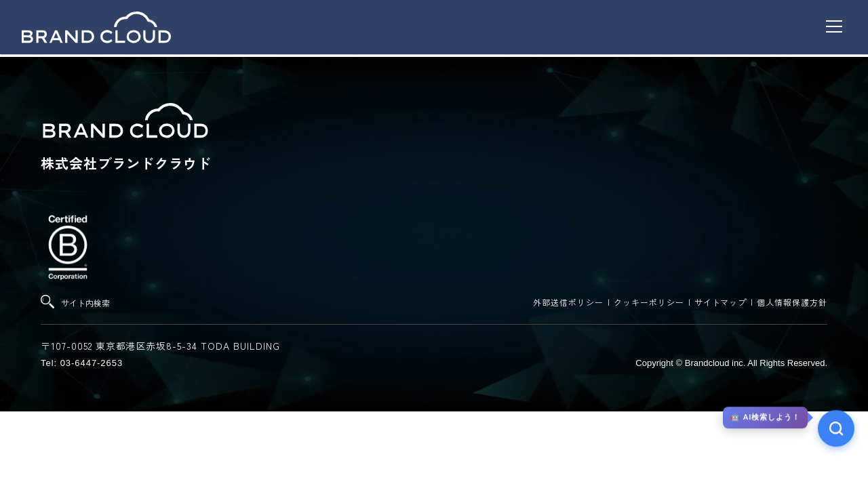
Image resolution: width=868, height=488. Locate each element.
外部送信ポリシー (568, 302)
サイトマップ (721, 302)
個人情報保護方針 (792, 302)
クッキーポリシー (649, 302)
